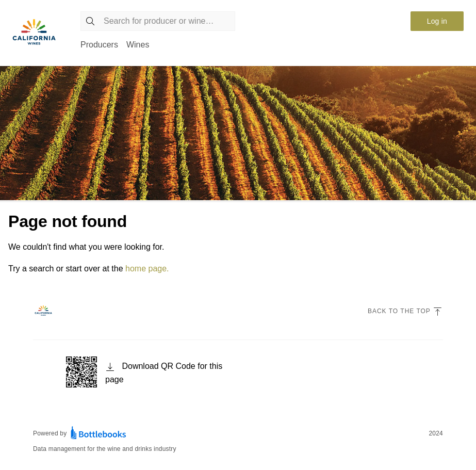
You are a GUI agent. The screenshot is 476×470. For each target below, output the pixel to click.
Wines (138, 45)
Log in (437, 21)
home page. (147, 269)
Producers (99, 45)
